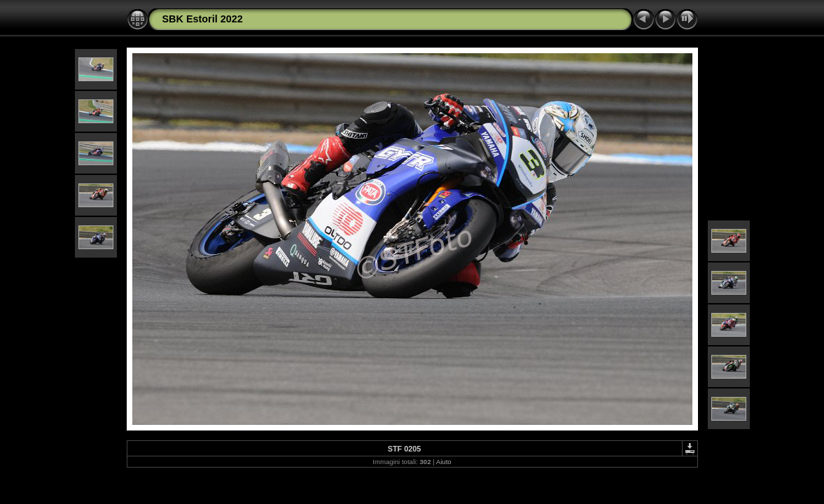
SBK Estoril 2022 (203, 19)
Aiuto (444, 462)
